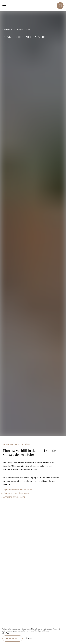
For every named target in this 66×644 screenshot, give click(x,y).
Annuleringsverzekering (14, 497)
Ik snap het (13, 638)
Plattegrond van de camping (17, 493)
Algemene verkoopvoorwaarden (18, 489)
